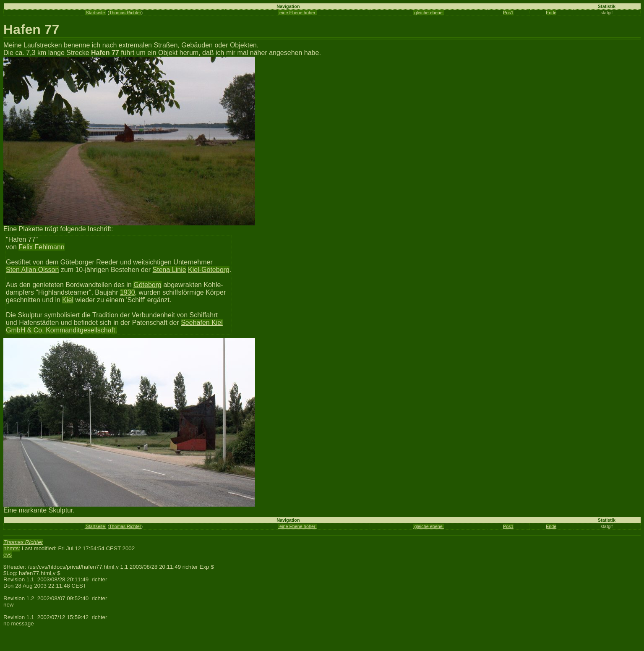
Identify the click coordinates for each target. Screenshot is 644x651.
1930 (128, 292)
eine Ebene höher (297, 13)
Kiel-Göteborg (209, 270)
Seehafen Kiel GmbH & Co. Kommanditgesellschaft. (114, 326)
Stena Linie (169, 270)
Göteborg (147, 285)
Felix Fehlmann (41, 247)
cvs (8, 555)
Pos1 (508, 13)
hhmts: (12, 548)
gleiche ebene (428, 13)
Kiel (68, 300)
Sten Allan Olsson (32, 270)
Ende (551, 13)
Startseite (96, 13)
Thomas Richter (125, 13)
